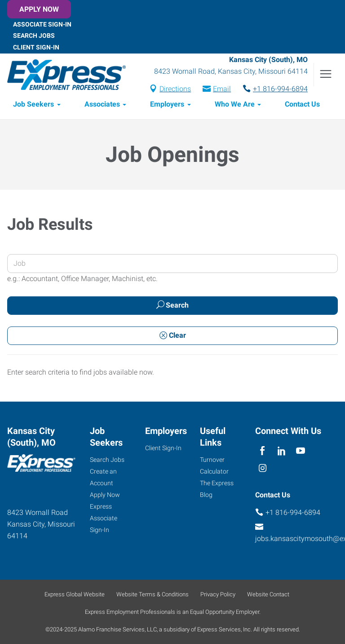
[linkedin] (281, 451)
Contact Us (302, 104)
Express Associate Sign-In (104, 518)
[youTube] (301, 451)
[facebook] (263, 451)
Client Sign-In (36, 47)
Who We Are (235, 104)
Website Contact (268, 594)
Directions (175, 89)
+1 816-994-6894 (280, 89)
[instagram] (263, 469)
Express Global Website (75, 594)
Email (222, 89)
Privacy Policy (218, 594)
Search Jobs (34, 36)
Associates (102, 104)
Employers (167, 104)
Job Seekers (33, 104)
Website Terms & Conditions (153, 594)
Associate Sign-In (42, 24)
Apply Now (39, 9)
